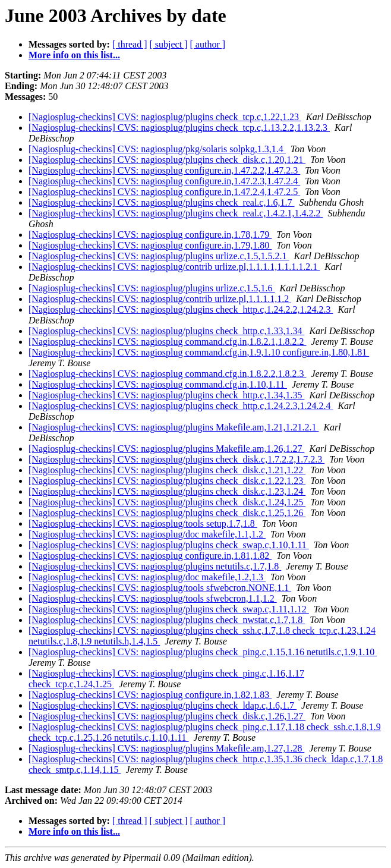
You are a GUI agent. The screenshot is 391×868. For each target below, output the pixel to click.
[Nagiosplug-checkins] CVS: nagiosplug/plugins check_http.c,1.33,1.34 (166, 331)
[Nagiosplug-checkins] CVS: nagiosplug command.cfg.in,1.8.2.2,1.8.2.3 (168, 374)
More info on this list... (74, 55)
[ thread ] (130, 44)
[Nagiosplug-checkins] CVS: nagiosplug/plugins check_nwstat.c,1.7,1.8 (167, 620)
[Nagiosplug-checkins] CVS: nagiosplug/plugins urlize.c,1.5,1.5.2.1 (159, 256)
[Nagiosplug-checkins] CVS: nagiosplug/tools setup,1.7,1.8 (143, 523)
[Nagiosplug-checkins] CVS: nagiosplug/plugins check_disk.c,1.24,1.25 (167, 502)
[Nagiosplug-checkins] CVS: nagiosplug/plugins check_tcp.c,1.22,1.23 (165, 117)
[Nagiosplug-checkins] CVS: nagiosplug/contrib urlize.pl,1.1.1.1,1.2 (160, 299)
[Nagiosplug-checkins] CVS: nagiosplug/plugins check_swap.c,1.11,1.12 (169, 609)
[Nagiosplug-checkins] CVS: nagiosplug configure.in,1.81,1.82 (150, 556)
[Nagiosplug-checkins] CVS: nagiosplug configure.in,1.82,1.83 (150, 695)
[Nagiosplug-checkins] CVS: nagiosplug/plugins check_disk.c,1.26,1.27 (167, 716)
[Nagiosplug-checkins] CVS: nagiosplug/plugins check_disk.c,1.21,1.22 (167, 470)
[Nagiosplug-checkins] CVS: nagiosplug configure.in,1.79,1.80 (150, 245)
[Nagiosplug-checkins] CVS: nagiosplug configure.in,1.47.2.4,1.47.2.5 (164, 192)
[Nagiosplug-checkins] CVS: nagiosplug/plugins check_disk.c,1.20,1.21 (167, 160)
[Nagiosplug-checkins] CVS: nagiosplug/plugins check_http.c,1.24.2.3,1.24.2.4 (181, 406)
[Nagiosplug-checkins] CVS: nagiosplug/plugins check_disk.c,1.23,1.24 (167, 491)
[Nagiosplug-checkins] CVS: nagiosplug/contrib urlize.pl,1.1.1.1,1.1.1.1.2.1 (174, 267)
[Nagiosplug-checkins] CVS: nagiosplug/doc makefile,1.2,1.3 (147, 577)
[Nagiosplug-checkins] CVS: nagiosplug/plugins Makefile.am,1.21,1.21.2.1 (174, 427)
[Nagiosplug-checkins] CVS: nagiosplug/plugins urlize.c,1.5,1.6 (152, 288)
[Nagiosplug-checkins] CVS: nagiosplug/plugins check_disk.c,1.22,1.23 (167, 481)
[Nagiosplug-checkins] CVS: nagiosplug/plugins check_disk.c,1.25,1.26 (167, 513)
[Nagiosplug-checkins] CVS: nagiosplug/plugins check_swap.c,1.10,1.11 (169, 545)
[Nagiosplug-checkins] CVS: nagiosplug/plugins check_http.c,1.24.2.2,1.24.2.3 (181, 309)
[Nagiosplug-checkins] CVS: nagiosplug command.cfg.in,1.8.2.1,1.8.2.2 (168, 342)
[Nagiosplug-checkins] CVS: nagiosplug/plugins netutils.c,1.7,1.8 (155, 566)
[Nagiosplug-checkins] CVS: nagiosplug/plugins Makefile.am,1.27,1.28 (166, 748)
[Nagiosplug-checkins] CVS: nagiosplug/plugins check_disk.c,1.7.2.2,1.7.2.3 (176, 459)
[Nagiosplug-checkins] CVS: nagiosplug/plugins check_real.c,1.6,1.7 (161, 202)
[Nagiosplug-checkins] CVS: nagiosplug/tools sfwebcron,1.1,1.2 (153, 598)
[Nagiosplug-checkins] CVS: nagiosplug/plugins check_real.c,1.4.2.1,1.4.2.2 (176, 213)
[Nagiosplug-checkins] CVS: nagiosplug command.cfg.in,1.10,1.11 (158, 384)
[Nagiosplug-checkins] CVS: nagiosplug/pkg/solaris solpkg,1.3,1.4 (157, 149)
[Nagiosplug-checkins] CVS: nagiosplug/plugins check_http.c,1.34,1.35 (166, 395)
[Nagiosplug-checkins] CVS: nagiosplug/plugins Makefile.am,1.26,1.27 (166, 449)
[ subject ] (169, 44)
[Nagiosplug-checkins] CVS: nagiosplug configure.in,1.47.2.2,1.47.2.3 (164, 170)
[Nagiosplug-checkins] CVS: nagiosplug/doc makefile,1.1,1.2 (147, 534)
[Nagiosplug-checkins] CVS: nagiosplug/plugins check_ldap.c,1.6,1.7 (163, 705)
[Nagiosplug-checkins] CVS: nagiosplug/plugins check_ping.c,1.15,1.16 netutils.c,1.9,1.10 (203, 652)
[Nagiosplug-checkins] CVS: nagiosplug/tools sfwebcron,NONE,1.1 (160, 588)
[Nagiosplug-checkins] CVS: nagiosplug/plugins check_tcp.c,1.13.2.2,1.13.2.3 (179, 128)
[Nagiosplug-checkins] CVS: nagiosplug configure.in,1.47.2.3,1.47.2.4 (164, 181)
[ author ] (208, 44)
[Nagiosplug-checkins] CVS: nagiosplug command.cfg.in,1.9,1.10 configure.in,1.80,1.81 (199, 352)
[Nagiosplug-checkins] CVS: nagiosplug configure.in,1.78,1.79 (150, 235)
